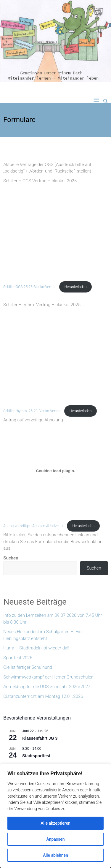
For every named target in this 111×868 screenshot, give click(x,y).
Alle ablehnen (55, 855)
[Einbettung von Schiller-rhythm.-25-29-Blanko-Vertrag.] (55, 356)
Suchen (11, 558)
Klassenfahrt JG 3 (40, 738)
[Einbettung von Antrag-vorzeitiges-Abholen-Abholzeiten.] (55, 471)
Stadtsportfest (36, 756)
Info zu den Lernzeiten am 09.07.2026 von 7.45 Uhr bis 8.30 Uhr (53, 619)
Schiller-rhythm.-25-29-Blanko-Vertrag (32, 411)
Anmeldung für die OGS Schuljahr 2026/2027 (47, 687)
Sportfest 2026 (18, 658)
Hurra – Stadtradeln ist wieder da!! (36, 648)
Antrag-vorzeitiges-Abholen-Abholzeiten (34, 526)
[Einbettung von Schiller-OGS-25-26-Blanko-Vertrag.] (55, 232)
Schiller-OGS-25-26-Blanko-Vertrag (30, 287)
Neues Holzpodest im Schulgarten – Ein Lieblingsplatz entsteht (42, 635)
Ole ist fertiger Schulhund (28, 667)
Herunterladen (76, 287)
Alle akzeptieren (55, 823)
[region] (55, 816)
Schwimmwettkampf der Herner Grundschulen (48, 677)
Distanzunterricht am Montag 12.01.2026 (43, 696)
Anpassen (55, 839)
